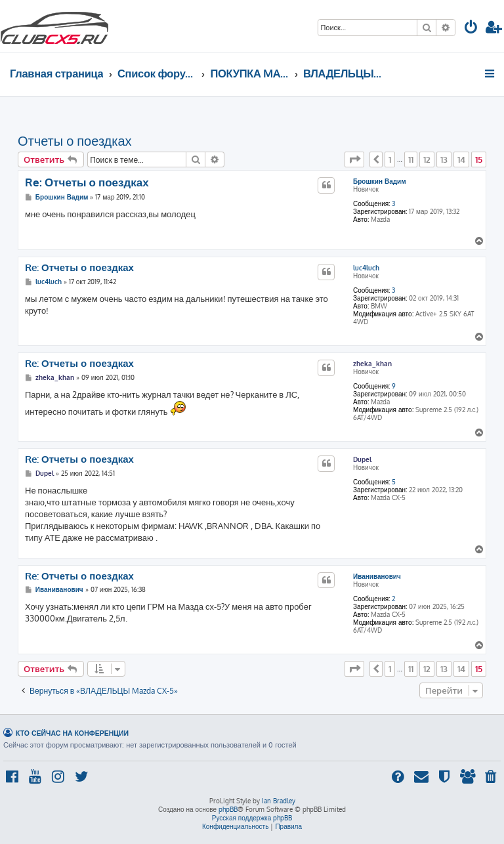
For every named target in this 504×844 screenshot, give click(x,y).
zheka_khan (372, 364)
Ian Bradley (279, 801)
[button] (354, 159)
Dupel (362, 459)
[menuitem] (471, 29)
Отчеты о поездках (75, 140)
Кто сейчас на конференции (72, 733)
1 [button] (390, 159)
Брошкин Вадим (380, 181)
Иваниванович (377, 576)
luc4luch (366, 268)
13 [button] (444, 159)
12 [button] (427, 159)
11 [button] (411, 159)
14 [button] (461, 159)
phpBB (228, 809)
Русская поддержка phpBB (252, 818)
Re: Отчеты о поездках (87, 182)
